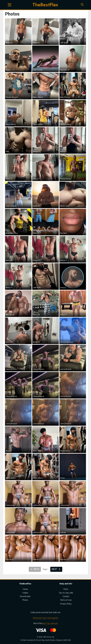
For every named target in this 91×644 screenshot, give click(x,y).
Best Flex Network (50, 623)
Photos (25, 600)
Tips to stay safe (66, 593)
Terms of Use (66, 600)
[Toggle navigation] (10, 5)
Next (56, 569)
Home (25, 589)
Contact (66, 596)
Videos (25, 593)
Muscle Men (25, 596)
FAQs (66, 589)
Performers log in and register (45, 618)
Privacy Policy (66, 604)
